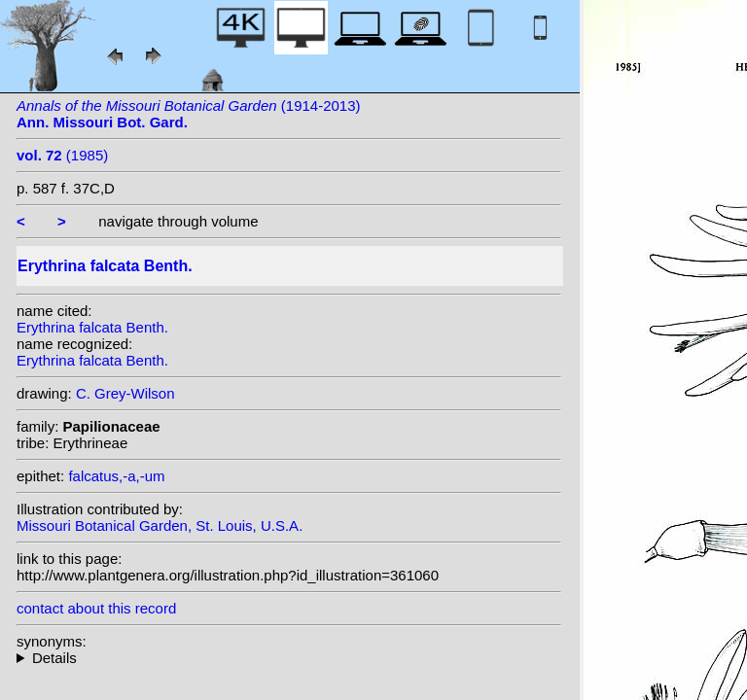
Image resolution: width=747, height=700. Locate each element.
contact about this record (96, 608)
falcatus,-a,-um (116, 476)
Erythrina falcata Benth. (92, 327)
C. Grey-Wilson (125, 393)
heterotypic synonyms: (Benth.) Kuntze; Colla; (289, 658)
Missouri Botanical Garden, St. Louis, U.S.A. (160, 525)
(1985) (62, 155)
